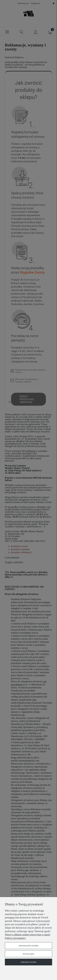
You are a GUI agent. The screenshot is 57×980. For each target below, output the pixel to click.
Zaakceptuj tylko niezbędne (28, 946)
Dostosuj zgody (28, 954)
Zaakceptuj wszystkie (29, 962)
